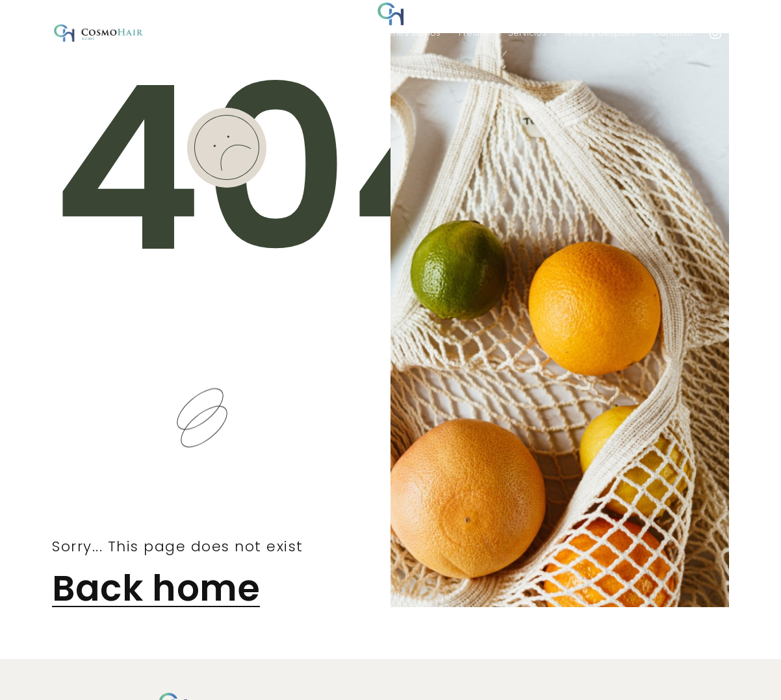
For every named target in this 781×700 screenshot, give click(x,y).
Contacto (673, 33)
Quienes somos (407, 33)
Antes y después (600, 33)
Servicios (527, 33)
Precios (474, 33)
